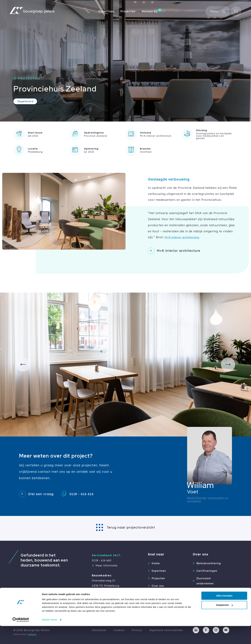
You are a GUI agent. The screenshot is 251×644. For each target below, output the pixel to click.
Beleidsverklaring (209, 563)
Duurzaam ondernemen (205, 581)
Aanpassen (224, 623)
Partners (202, 598)
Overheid (146, 152)
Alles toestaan (224, 614)
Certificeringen (207, 571)
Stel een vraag (43, 495)
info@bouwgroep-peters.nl (110, 596)
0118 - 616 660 (102, 560)
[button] (24, 365)
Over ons (158, 586)
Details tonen (50, 638)
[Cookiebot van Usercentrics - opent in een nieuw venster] (21, 638)
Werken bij (149, 12)
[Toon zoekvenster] (236, 12)
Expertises (107, 12)
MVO (200, 591)
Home (156, 563)
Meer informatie (107, 565)
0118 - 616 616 (86, 495)
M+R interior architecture (184, 237)
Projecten (128, 12)
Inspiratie (158, 601)
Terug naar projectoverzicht (131, 528)
